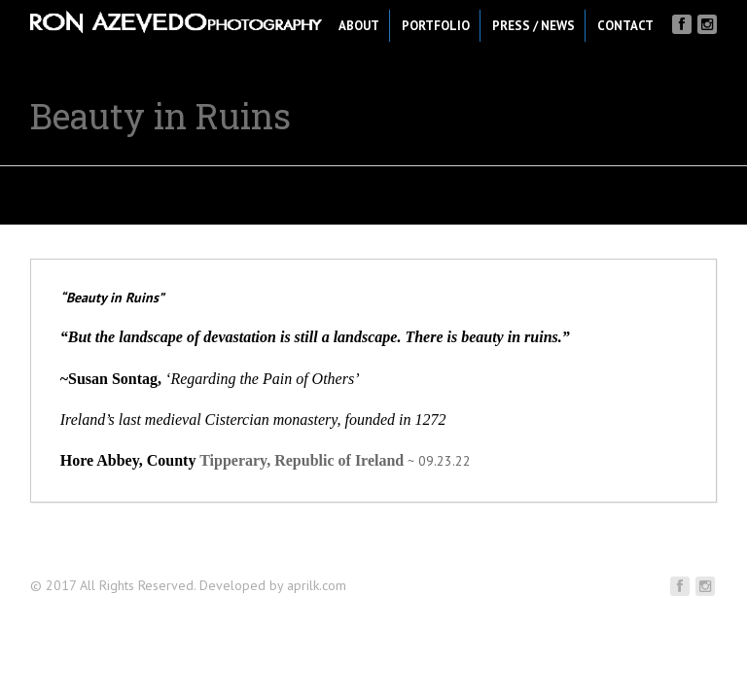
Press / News (534, 26)
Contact (625, 26)
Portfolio (436, 26)
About (359, 26)
